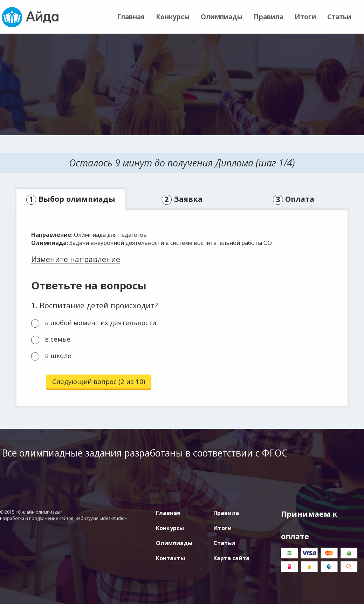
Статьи (339, 17)
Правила (269, 17)
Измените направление (76, 259)
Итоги (305, 17)
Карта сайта (231, 558)
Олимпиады (222, 17)
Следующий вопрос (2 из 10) (99, 381)
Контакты (170, 558)
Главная (131, 17)
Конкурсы (173, 17)
